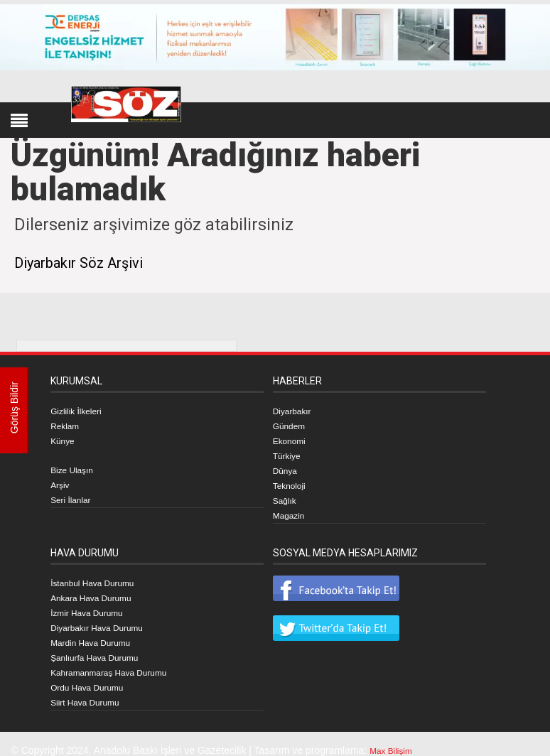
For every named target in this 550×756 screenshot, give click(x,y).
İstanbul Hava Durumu (100, 577)
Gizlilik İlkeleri (81, 411)
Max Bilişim (395, 738)
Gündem (292, 425)
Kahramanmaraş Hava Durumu (119, 662)
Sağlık (287, 496)
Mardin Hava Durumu (98, 634)
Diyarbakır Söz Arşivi (92, 262)
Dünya (287, 468)
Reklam (67, 425)
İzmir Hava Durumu (93, 605)
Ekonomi (292, 439)
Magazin (292, 510)
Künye (65, 439)
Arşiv (61, 482)
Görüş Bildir (14, 410)
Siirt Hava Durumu (91, 691)
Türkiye (289, 453)
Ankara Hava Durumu (98, 591)
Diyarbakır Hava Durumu (105, 620)
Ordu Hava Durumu (93, 676)
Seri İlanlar (74, 496)
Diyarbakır (296, 411)
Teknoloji (292, 482)
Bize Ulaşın (76, 468)
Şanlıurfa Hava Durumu (102, 648)
